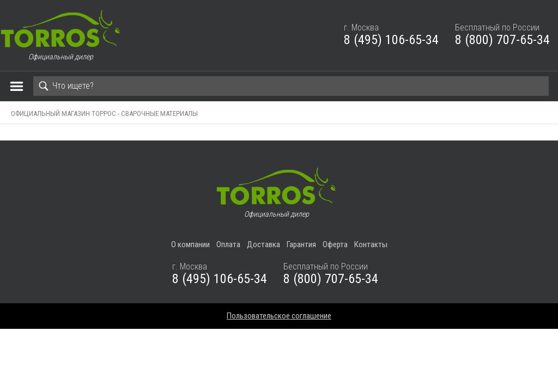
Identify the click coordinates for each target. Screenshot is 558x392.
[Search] (291, 86)
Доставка (263, 244)
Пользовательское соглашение (279, 316)
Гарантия (301, 244)
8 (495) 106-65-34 (391, 40)
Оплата (228, 244)
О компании (190, 244)
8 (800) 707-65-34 (502, 40)
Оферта (335, 244)
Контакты (371, 244)
